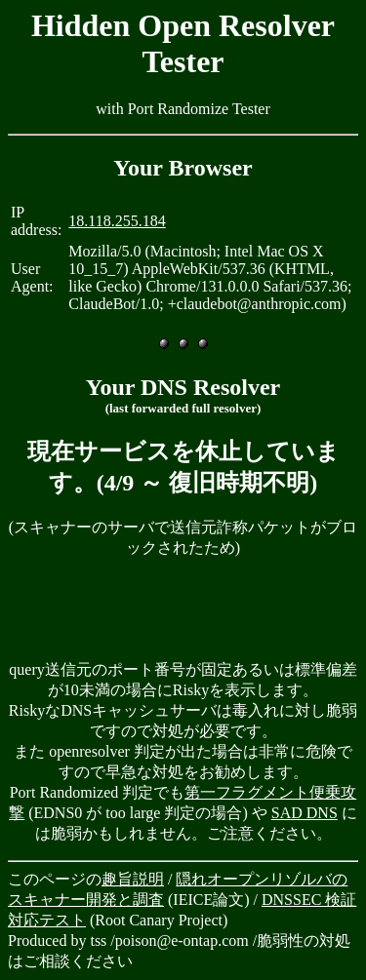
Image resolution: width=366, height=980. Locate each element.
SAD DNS (305, 813)
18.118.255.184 (117, 221)
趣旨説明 (133, 879)
